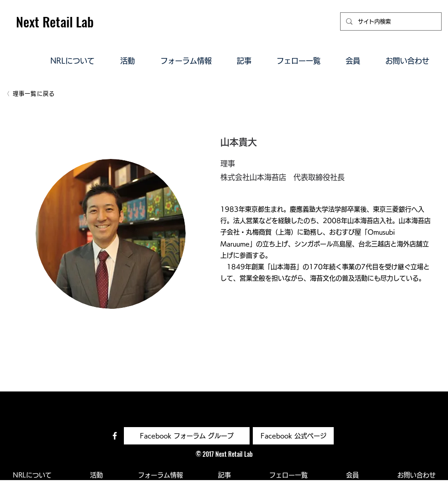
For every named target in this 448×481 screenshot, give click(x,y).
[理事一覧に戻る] (30, 94)
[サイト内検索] (390, 21)
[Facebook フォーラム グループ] (187, 436)
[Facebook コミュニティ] (115, 436)
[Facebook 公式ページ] (293, 436)
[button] (72, 60)
